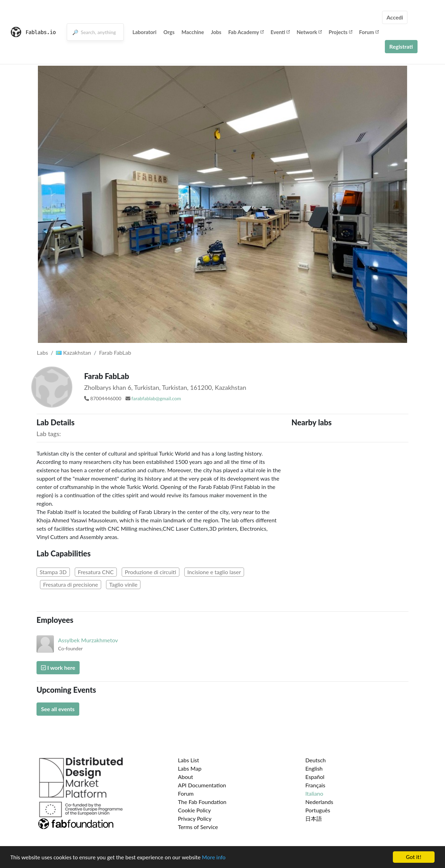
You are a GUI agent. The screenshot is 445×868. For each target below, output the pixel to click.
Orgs (169, 32)
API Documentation (202, 785)
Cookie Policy (195, 810)
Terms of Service (198, 827)
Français (315, 785)
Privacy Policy (195, 818)
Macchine (193, 32)
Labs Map (190, 768)
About (186, 777)
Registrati (401, 46)
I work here (58, 668)
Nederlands (319, 802)
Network (309, 32)
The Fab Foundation (202, 802)
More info (214, 857)
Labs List (189, 760)
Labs (42, 352)
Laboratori (144, 32)
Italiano (314, 793)
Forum (369, 32)
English (314, 768)
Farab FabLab (115, 352)
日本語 (314, 818)
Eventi (280, 32)
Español (315, 777)
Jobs (216, 32)
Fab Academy (246, 32)
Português (318, 810)
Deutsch (315, 760)
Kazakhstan (73, 352)
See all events (58, 709)
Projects (340, 32)
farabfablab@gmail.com (156, 398)
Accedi (395, 17)
